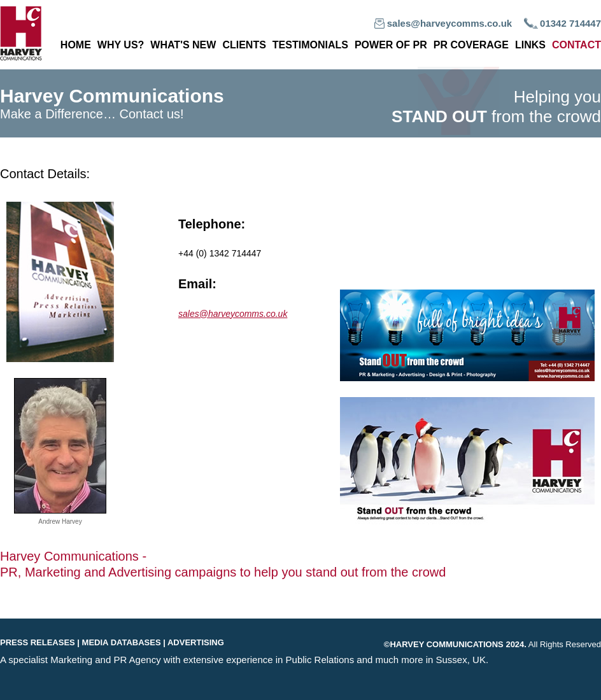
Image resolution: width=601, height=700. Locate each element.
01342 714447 (570, 23)
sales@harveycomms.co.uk (449, 23)
